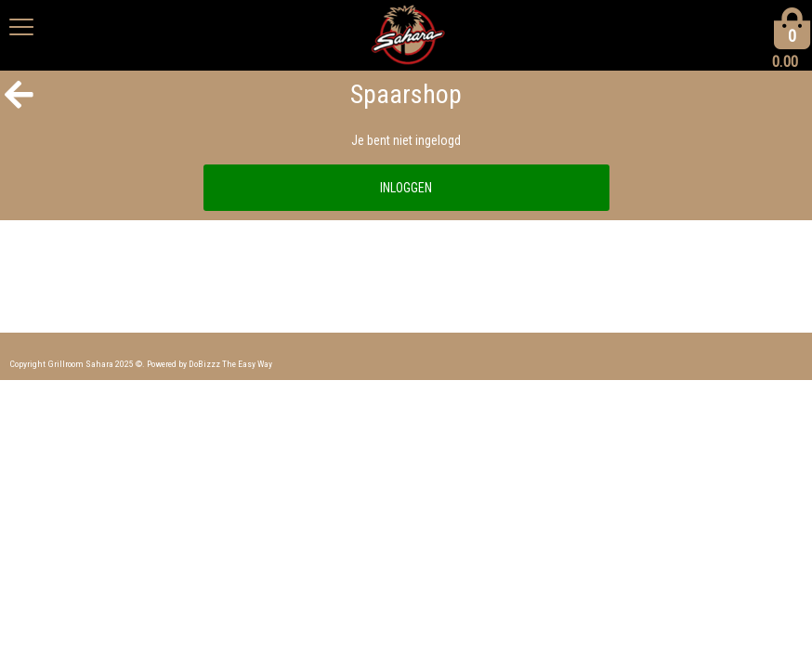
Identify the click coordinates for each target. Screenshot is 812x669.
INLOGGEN (406, 188)
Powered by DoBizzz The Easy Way (210, 364)
